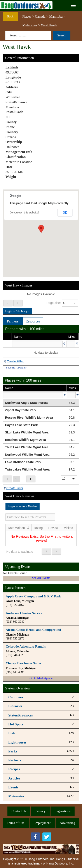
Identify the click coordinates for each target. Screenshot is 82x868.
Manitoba (56, 16)
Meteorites (30, 25)
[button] (41, 229)
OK (65, 213)
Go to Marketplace (41, 678)
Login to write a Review (23, 506)
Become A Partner (16, 367)
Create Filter (15, 361)
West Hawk (49, 25)
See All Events (41, 578)
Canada (40, 16)
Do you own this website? (24, 213)
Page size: (54, 303)
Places (27, 16)
